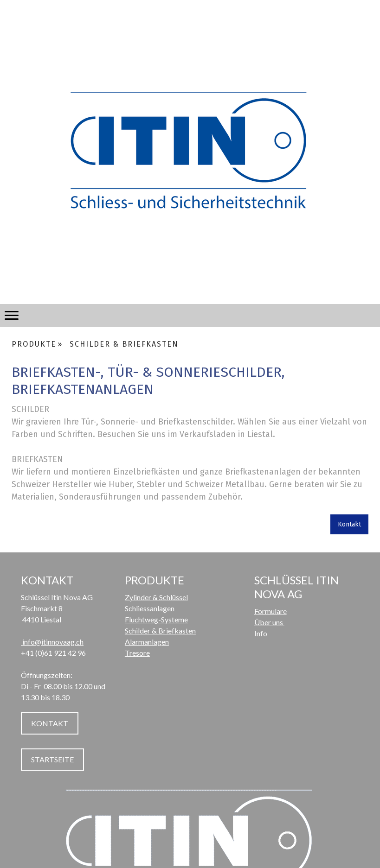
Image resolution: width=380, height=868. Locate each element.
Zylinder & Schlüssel (156, 597)
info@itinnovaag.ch (52, 642)
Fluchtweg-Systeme (156, 619)
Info (261, 633)
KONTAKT (50, 723)
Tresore (137, 653)
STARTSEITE (52, 759)
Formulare (271, 611)
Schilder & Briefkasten (160, 630)
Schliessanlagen (150, 608)
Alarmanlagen (147, 642)
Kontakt (349, 524)
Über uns (269, 622)
